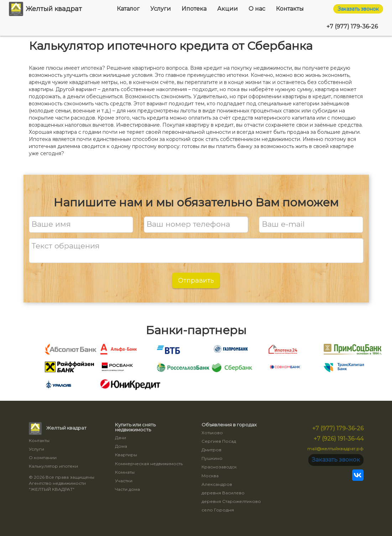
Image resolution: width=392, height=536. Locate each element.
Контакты (290, 9)
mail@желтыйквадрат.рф (335, 449)
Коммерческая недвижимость (149, 464)
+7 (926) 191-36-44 (339, 439)
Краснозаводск (219, 467)
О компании (43, 458)
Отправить (196, 280)
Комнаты (125, 472)
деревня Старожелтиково (231, 501)
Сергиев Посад (219, 441)
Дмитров (211, 450)
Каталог (128, 9)
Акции (228, 9)
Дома (121, 446)
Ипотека (194, 9)
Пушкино (212, 458)
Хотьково (212, 433)
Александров (217, 484)
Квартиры (126, 455)
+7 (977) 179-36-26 (352, 27)
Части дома (127, 489)
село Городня (218, 510)
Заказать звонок (358, 9)
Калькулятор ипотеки (53, 466)
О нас (257, 9)
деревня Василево (223, 493)
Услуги (161, 9)
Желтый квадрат (45, 9)
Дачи (121, 438)
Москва (210, 476)
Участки (124, 481)
